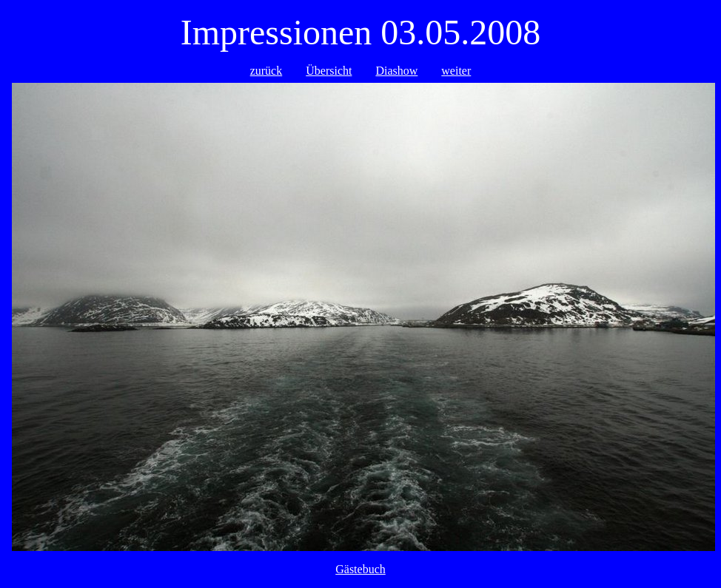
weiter (456, 71)
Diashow (396, 71)
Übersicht (329, 71)
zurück (266, 71)
